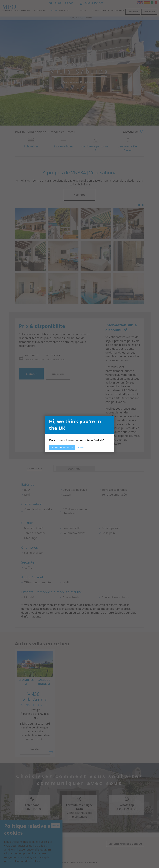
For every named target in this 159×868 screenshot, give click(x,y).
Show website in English (62, 447)
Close (81, 447)
